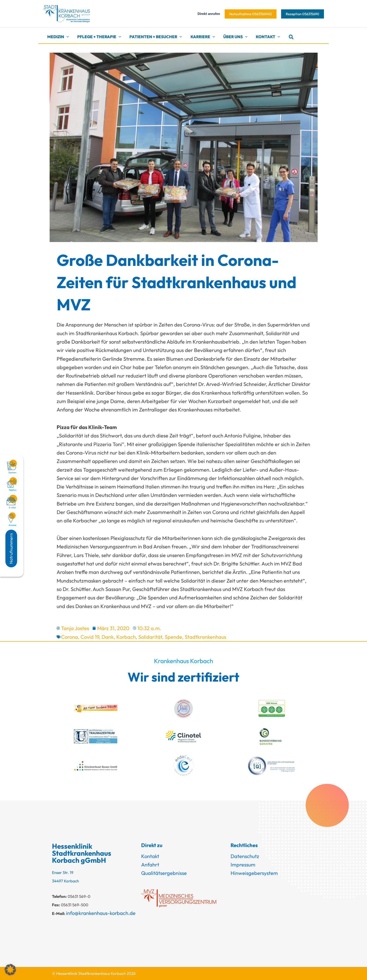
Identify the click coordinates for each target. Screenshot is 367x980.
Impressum (243, 865)
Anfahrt (150, 865)
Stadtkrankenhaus (205, 637)
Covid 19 (90, 637)
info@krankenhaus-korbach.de (101, 913)
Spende (173, 637)
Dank (108, 637)
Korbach (126, 637)
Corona (70, 637)
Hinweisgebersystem (254, 873)
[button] (251, 14)
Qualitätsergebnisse (164, 873)
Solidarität (150, 637)
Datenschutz (245, 856)
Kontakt (150, 856)
